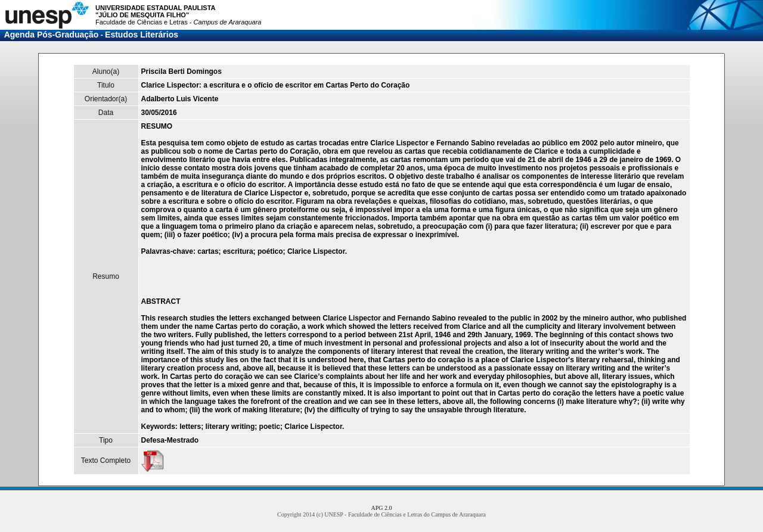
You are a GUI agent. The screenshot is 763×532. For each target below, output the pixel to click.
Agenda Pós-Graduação (52, 35)
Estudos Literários (142, 35)
